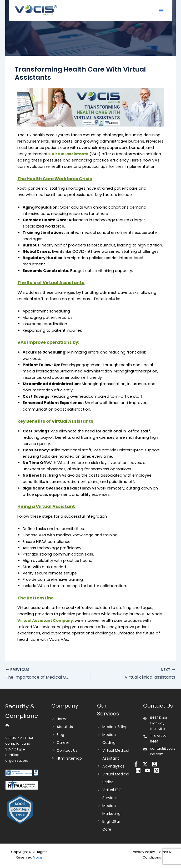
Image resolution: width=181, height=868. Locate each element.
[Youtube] (147, 770)
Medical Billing (115, 727)
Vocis (38, 857)
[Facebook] (136, 764)
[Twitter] (145, 764)
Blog (60, 735)
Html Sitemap (69, 758)
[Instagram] (154, 764)
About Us (65, 727)
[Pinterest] (157, 770)
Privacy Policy (143, 852)
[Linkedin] (138, 770)
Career (63, 743)
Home (62, 719)
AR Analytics (113, 766)
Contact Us (67, 750)
